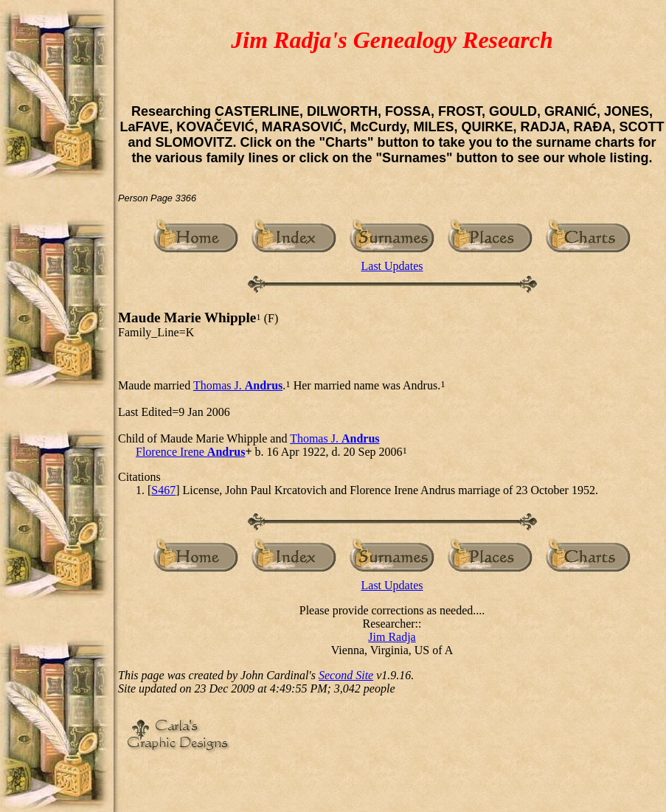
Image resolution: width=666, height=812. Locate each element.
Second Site (346, 675)
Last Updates (392, 266)
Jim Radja (392, 637)
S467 (163, 490)
